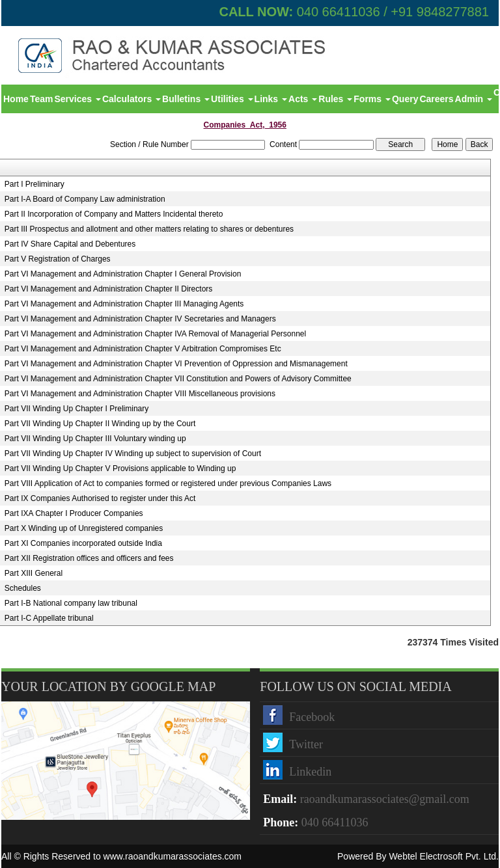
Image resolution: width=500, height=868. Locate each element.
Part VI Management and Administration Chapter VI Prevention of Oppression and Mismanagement (176, 364)
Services (77, 99)
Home (16, 99)
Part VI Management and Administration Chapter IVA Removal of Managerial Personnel (155, 334)
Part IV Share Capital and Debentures (70, 244)
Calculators (132, 99)
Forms (372, 99)
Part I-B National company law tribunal (71, 603)
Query (405, 99)
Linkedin (310, 772)
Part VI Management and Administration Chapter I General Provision (123, 274)
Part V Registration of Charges (58, 259)
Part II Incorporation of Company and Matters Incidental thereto (114, 214)
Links (271, 99)
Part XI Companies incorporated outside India (83, 543)
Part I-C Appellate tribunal (49, 618)
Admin (474, 99)
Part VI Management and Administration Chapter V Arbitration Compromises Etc (143, 349)
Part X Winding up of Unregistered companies (84, 528)
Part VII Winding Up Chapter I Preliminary (76, 409)
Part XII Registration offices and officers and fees (89, 558)
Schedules (23, 588)
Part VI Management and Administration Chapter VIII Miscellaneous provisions (140, 394)
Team (42, 99)
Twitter (306, 744)
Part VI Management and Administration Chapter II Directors (108, 289)
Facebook (312, 717)
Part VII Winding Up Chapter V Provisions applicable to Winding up (120, 468)
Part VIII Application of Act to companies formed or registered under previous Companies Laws (168, 483)
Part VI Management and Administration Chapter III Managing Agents (124, 304)
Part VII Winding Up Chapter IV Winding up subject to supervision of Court (133, 454)
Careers (436, 99)
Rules (335, 99)
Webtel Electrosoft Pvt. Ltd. (444, 856)
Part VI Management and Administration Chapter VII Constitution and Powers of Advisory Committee (178, 379)
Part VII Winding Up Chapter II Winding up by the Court (100, 424)
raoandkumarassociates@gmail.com (385, 799)
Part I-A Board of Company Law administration (85, 199)
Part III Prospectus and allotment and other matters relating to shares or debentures (149, 229)
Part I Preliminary (35, 184)
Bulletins (186, 99)
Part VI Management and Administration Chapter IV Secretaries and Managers (140, 319)
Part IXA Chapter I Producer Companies (74, 513)
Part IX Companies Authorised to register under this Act (100, 498)
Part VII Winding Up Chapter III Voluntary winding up (95, 439)
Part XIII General (34, 573)
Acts (303, 99)
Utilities (232, 99)
